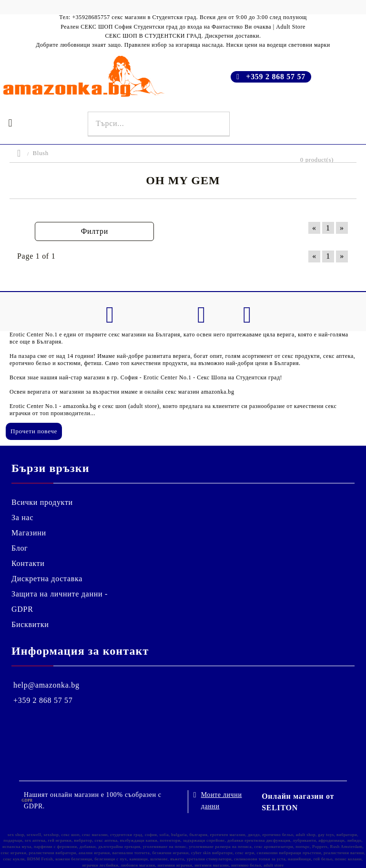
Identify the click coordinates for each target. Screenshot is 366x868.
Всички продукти (42, 502)
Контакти (28, 563)
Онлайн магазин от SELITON (298, 802)
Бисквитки (30, 624)
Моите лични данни (222, 800)
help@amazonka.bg (46, 685)
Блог (20, 548)
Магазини (29, 533)
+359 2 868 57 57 (276, 77)
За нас (22, 518)
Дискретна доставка (47, 579)
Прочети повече (34, 431)
